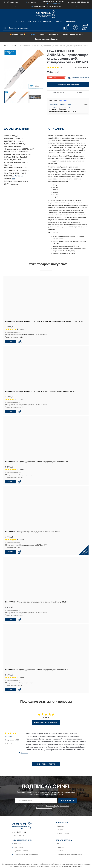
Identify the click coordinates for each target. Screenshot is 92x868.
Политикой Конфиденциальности (58, 805)
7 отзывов (21, 677)
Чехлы (42, 34)
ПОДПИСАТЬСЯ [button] (68, 799)
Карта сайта (19, 846)
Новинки (60, 846)
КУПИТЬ (11, 341)
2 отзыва (20, 329)
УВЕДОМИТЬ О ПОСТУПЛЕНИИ (68, 85)
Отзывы (58, 22)
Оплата (60, 829)
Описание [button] (79, 93)
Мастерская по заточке (73, 34)
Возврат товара (63, 833)
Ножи (32, 34)
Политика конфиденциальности (70, 854)
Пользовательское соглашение (26, 854)
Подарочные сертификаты (46, 39)
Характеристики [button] (58, 93)
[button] (54, 3)
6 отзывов (21, 539)
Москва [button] (64, 101)
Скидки (60, 850)
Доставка (61, 825)
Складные (19, 176)
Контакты (71, 22)
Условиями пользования (44, 807)
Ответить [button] (23, 752)
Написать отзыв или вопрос (46, 722)
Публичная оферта (21, 850)
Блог (59, 843)
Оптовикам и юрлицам (39, 22)
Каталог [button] (20, 22)
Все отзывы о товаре (46, 763)
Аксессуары (53, 34)
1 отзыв (20, 399)
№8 (14, 179)
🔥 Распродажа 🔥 (18, 34)
